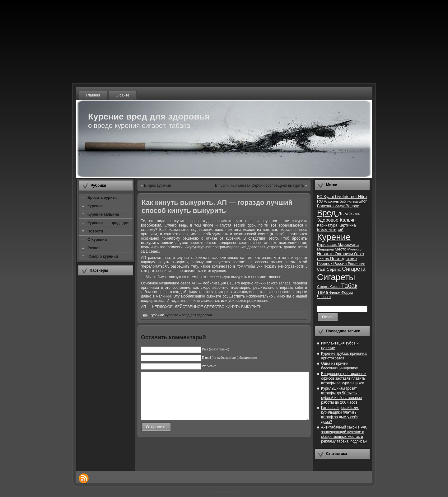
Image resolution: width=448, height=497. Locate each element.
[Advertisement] (106, 373)
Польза (323, 259)
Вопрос (352, 206)
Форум (347, 293)
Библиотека (349, 201)
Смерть (324, 287)
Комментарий (330, 230)
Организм (345, 254)
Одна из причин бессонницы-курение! (340, 366)
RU (320, 201)
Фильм (335, 293)
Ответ (359, 254)
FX (320, 197)
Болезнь (325, 206)
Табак (349, 286)
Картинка (347, 225)
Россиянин (357, 264)
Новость (326, 254)
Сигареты (336, 277)
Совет (336, 287)
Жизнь (355, 214)
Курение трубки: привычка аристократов (344, 356)
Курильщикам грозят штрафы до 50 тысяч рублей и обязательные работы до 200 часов (341, 395)
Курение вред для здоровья (149, 117)
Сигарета (354, 269)
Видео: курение (157, 185)
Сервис (334, 269)
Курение (334, 237)
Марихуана (348, 244)
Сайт (322, 270)
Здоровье (328, 220)
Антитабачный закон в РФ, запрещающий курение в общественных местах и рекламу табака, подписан (344, 434)
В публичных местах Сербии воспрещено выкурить (260, 185)
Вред (327, 213)
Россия (341, 263)
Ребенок (325, 263)
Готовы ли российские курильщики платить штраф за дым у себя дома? (340, 415)
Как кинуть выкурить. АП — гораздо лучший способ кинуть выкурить (217, 206)
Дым (343, 214)
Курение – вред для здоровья (188, 315)
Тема (323, 292)
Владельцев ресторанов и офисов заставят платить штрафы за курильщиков (344, 378)
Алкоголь (332, 201)
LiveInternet (346, 197)
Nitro (362, 197)
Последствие (343, 259)
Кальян (348, 220)
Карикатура (328, 225)
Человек (324, 297)
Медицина (326, 249)
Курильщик (327, 245)
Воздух (339, 206)
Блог (363, 201)
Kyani (329, 197)
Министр (354, 249)
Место (341, 249)
